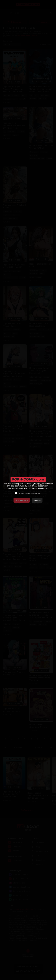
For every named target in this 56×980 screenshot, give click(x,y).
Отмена (37, 500)
